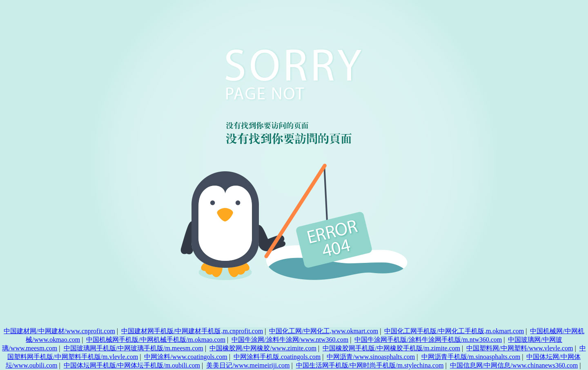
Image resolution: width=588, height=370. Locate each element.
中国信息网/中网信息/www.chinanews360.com (514, 365)
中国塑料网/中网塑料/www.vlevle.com (520, 348)
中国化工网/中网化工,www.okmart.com (324, 331)
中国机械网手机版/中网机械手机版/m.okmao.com (156, 340)
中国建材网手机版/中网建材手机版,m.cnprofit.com (192, 331)
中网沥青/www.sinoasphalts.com (371, 357)
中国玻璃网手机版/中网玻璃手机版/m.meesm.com (134, 348)
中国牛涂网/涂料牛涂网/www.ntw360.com (290, 340)
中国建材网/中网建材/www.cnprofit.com (59, 331)
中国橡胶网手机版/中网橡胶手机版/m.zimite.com (391, 348)
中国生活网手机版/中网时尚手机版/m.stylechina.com (370, 365)
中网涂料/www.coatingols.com (186, 357)
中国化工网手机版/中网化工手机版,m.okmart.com (454, 331)
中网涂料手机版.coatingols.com (277, 357)
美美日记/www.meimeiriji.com (248, 365)
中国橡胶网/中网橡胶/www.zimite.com (263, 348)
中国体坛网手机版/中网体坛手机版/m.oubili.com (132, 365)
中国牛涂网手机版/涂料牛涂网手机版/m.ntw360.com (428, 340)
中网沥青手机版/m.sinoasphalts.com (471, 357)
